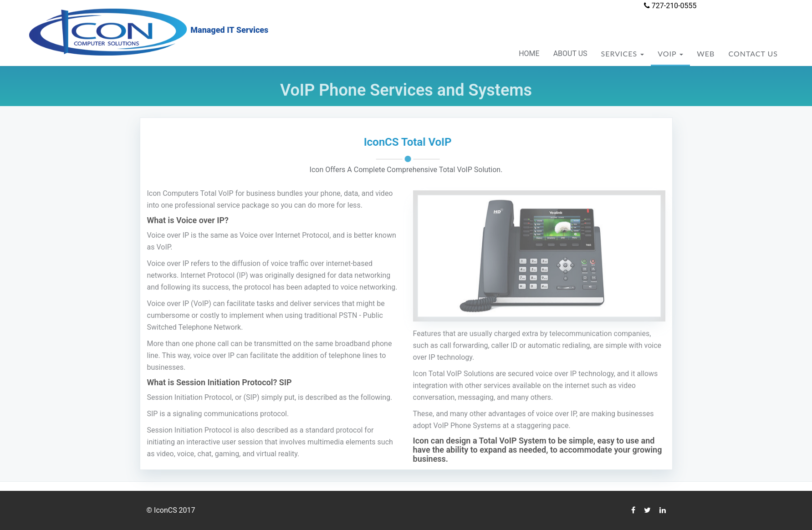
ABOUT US (570, 54)
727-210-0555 (670, 6)
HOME (529, 54)
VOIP (670, 54)
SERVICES (623, 54)
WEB (706, 54)
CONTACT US (753, 54)
